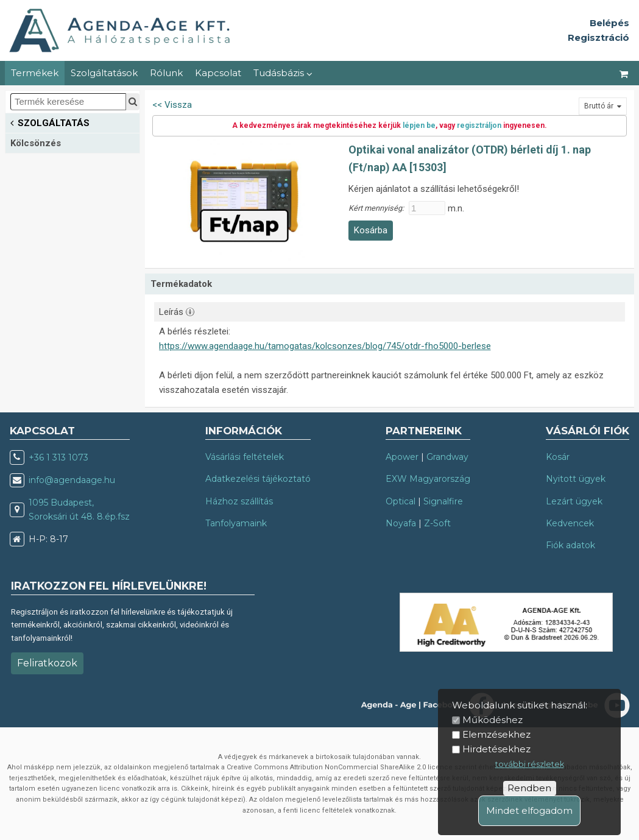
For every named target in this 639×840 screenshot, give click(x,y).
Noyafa (401, 523)
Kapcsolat (218, 73)
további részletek (530, 764)
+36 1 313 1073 (58, 457)
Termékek (35, 73)
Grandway (447, 457)
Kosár (558, 457)
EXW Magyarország (428, 479)
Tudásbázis (283, 73)
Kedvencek (570, 523)
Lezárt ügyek (574, 501)
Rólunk (166, 73)
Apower (402, 457)
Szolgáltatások (104, 73)
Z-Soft (437, 523)
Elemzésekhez (496, 734)
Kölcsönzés (36, 143)
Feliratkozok (47, 663)
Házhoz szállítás (239, 501)
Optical (401, 501)
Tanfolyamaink (236, 523)
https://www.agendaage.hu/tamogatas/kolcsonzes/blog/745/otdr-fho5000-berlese (325, 346)
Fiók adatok (570, 545)
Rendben (529, 788)
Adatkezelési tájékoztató (258, 479)
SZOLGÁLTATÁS (50, 122)
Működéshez (492, 720)
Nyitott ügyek (576, 479)
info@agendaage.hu (72, 480)
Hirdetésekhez (496, 749)
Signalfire (443, 501)
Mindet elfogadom (529, 810)
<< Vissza (172, 105)
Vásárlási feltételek (245, 457)
